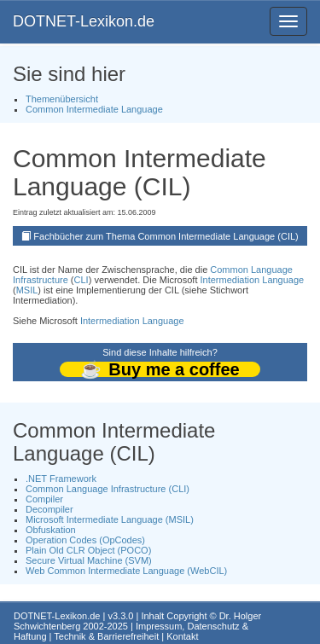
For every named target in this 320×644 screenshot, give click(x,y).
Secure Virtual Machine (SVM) (89, 560)
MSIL (27, 290)
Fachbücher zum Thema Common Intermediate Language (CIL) (166, 236)
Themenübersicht (62, 99)
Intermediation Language (253, 280)
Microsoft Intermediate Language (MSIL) (110, 519)
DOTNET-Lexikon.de (84, 21)
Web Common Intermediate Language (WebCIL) (126, 571)
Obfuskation (51, 530)
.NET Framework (61, 479)
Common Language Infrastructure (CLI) (108, 489)
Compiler (44, 499)
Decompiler (49, 509)
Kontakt (182, 636)
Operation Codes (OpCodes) (85, 540)
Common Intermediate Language (94, 109)
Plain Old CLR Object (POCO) (88, 550)
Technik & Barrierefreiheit (106, 636)
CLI (81, 280)
